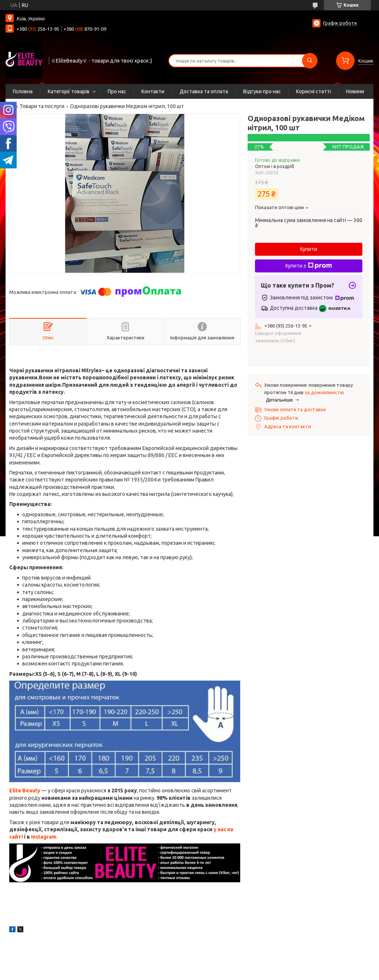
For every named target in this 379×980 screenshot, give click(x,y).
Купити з (309, 266)
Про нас (117, 91)
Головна (23, 91)
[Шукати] (310, 61)
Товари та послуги (42, 106)
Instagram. (44, 837)
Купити (309, 249)
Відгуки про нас (262, 91)
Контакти (153, 91)
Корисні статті (313, 91)
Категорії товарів (69, 91)
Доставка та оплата (204, 91)
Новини (355, 91)
